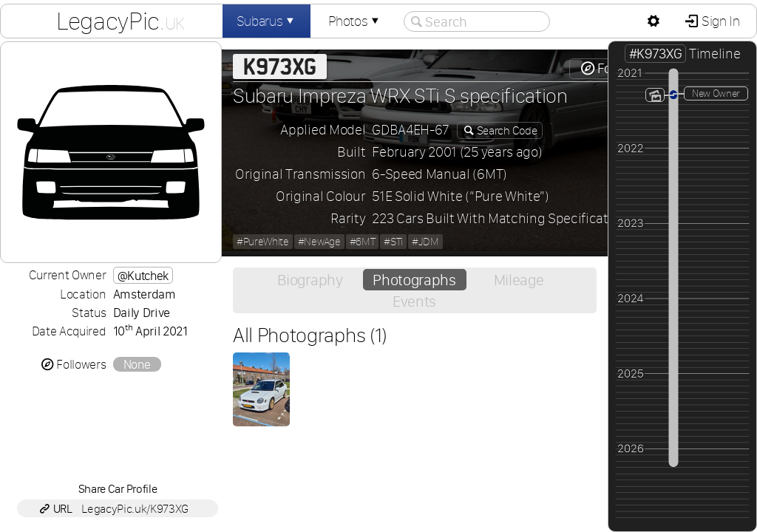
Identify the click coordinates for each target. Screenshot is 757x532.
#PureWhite (263, 242)
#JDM (425, 242)
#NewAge (319, 242)
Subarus (267, 21)
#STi (393, 242)
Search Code (506, 130)
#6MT (363, 242)
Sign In (719, 21)
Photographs (414, 280)
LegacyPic (120, 21)
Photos (355, 21)
